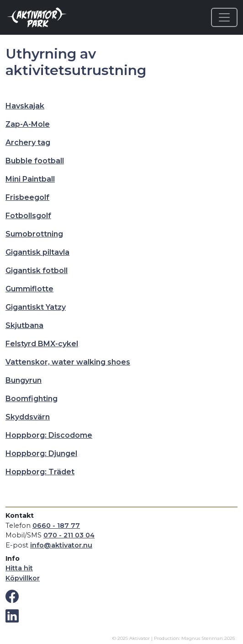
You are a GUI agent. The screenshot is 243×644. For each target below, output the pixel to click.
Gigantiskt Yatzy (36, 307)
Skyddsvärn (28, 417)
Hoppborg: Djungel (41, 453)
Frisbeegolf (27, 197)
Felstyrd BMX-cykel (42, 344)
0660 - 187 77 (56, 526)
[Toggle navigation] (224, 17)
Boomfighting (32, 399)
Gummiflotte (29, 289)
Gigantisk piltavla (37, 252)
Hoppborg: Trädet (40, 472)
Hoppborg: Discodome (49, 435)
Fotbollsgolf (28, 216)
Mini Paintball (30, 179)
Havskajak (25, 106)
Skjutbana (24, 325)
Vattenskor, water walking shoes (68, 362)
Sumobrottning (34, 234)
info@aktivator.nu (61, 545)
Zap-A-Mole (28, 124)
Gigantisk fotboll (37, 271)
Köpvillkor (23, 578)
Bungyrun (24, 380)
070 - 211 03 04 (69, 535)
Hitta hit (19, 568)
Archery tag (28, 142)
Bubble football (35, 161)
